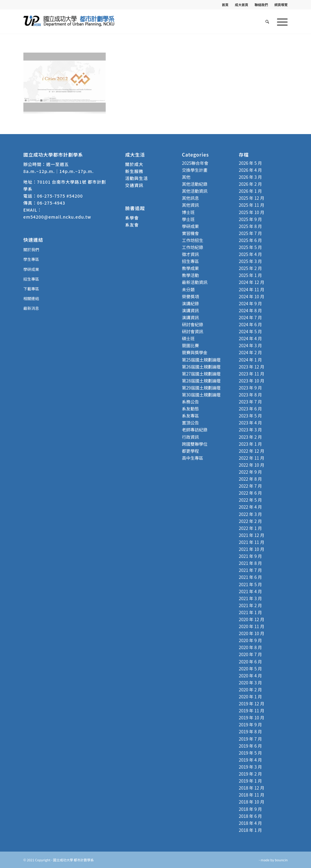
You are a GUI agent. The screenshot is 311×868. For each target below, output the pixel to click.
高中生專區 (193, 458)
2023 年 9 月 (250, 388)
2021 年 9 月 (250, 556)
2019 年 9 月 (250, 724)
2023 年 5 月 (250, 416)
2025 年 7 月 (250, 233)
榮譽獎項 (190, 296)
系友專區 (190, 416)
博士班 (188, 212)
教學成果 (190, 268)
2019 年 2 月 (250, 774)
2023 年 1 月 (250, 444)
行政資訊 (190, 437)
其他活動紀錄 (195, 184)
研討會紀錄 (193, 324)
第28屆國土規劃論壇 (201, 381)
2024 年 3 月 (250, 345)
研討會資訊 (193, 331)
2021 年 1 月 (250, 612)
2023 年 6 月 (250, 409)
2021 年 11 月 (251, 542)
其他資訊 (190, 205)
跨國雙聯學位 (195, 444)
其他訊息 (190, 198)
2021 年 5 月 (250, 584)
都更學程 (190, 451)
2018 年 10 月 (251, 802)
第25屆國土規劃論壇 (201, 360)
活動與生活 (137, 178)
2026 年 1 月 (250, 191)
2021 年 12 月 (251, 535)
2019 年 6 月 (250, 746)
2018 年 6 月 (250, 816)
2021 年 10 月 (251, 549)
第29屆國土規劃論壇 (201, 388)
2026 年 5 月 (250, 163)
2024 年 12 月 (251, 282)
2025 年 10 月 (251, 212)
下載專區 (31, 289)
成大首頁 (241, 5)
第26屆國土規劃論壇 (201, 367)
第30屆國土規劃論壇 (201, 395)
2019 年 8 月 (250, 731)
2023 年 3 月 (250, 430)
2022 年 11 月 (251, 458)
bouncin (281, 860)
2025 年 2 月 (250, 268)
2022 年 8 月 (250, 479)
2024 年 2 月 (250, 352)
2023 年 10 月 (251, 381)
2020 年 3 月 (250, 683)
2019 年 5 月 (250, 753)
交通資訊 (134, 185)
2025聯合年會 (195, 163)
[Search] (267, 22)
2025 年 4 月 (250, 254)
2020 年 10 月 (251, 633)
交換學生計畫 (195, 170)
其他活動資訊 (195, 191)
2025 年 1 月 (250, 275)
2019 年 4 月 (250, 760)
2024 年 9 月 (250, 303)
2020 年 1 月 (250, 697)
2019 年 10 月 (251, 718)
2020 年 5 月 (250, 669)
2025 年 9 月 (250, 219)
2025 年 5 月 (250, 247)
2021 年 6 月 (250, 577)
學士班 (188, 219)
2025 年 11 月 (251, 205)
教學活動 (190, 275)
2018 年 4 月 (250, 823)
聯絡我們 (261, 5)
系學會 (132, 218)
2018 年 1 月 (250, 830)
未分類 (188, 289)
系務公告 (190, 402)
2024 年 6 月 (250, 324)
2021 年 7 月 (250, 570)
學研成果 (31, 269)
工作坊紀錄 (193, 247)
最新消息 (31, 308)
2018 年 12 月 (251, 788)
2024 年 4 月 (250, 338)
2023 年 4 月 (250, 423)
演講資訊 (190, 310)
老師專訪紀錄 (195, 430)
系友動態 (190, 409)
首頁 (225, 5)
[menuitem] (225, 5)
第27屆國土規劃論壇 (201, 374)
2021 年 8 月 (250, 563)
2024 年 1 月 (250, 360)
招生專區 (31, 279)
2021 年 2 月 (250, 605)
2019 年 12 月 (251, 704)
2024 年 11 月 (251, 289)
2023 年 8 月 (250, 395)
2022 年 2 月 (250, 521)
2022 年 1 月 (250, 528)
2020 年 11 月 (251, 626)
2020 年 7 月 (250, 654)
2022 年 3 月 (250, 514)
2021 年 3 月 (250, 598)
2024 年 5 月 (250, 331)
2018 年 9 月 (250, 809)
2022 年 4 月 (250, 507)
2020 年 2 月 (250, 690)
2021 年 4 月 (250, 591)
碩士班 (188, 338)
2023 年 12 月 (251, 367)
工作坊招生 (193, 240)
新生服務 (134, 171)
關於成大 (134, 164)
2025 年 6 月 (250, 240)
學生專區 (31, 259)
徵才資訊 (190, 254)
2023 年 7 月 (250, 402)
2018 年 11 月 (251, 795)
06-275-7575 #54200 (60, 196)
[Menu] (280, 22)
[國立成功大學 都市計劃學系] (69, 22)
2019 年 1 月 (250, 781)
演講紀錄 (190, 303)
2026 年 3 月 (250, 177)
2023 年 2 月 (250, 437)
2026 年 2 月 (250, 184)
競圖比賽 (190, 345)
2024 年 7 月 (250, 317)
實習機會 (190, 233)
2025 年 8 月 (250, 226)
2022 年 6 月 (250, 493)
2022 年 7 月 (250, 486)
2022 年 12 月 (251, 451)
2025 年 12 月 (251, 198)
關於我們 (31, 249)
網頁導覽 (281, 5)
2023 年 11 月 (251, 374)
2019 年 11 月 (251, 711)
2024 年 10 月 (251, 296)
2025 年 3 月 (250, 261)
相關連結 (31, 298)
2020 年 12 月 (251, 619)
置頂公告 (190, 423)
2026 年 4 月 (250, 170)
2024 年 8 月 (250, 310)
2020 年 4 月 (250, 676)
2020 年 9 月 (250, 640)
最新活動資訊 (195, 282)
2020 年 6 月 (250, 662)
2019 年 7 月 (250, 739)
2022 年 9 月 (250, 472)
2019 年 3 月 (250, 767)
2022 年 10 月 (251, 465)
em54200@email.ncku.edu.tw (57, 217)
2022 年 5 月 (250, 500)
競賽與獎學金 (195, 352)
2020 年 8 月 (250, 647)
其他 (186, 177)
